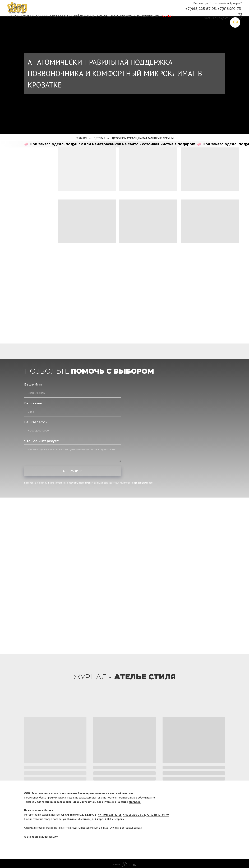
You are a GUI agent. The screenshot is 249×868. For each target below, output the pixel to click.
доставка (125, 828)
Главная (81, 138)
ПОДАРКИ (111, 16)
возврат (137, 828)
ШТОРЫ (97, 16)
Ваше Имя (33, 384)
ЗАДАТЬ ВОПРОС (230, 18)
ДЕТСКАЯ (29, 16)
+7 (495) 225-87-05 (110, 815)
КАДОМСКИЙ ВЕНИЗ (75, 16)
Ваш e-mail (33, 403)
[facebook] (216, 837)
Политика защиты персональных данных (83, 828)
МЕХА (56, 16)
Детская (99, 138)
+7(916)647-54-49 (158, 815)
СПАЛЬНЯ (14, 16)
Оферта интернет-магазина (41, 828)
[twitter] (222, 837)
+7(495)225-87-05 (201, 9)
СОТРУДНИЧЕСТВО (147, 16)
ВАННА (43, 16)
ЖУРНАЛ (211, 18)
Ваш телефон (36, 422)
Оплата (114, 828)
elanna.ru (135, 802)
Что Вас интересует (41, 441)
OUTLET (168, 16)
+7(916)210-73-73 (134, 815)
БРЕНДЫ (126, 16)
